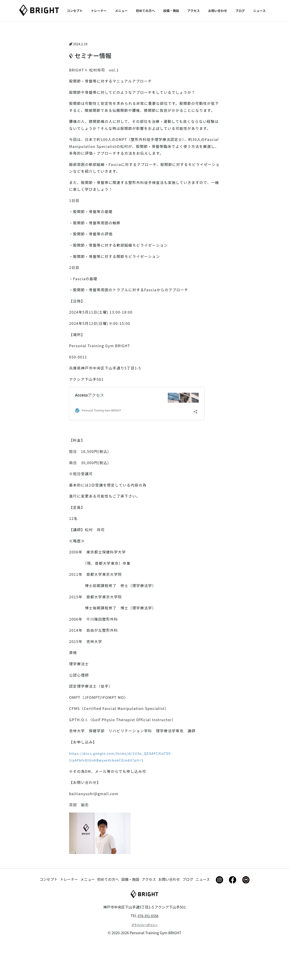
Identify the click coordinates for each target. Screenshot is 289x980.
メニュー (88, 917)
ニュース (203, 917)
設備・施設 (130, 917)
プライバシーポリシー (144, 963)
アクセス (149, 917)
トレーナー (69, 917)
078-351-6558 (148, 953)
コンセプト (49, 917)
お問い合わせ (169, 917)
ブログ (188, 917)
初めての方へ (108, 917)
